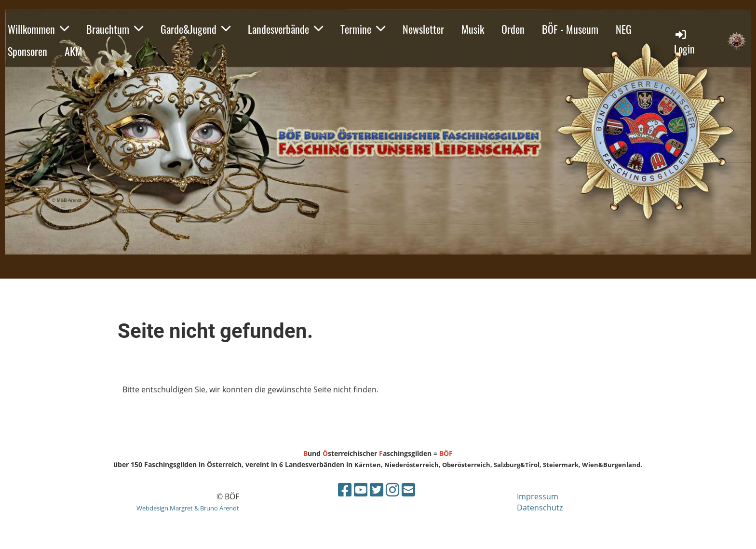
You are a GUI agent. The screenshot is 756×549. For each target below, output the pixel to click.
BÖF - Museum (570, 29)
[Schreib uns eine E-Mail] (408, 489)
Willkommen (38, 29)
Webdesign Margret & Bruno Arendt (188, 508)
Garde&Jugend (196, 29)
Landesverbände (285, 29)
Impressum (538, 496)
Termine (363, 29)
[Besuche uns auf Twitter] (377, 489)
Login (684, 42)
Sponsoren (27, 51)
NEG (624, 29)
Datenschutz (540, 508)
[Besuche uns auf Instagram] (392, 489)
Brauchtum (115, 29)
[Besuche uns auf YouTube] (361, 489)
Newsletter (423, 29)
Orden (513, 29)
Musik (473, 29)
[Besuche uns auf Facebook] (345, 489)
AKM (74, 51)
